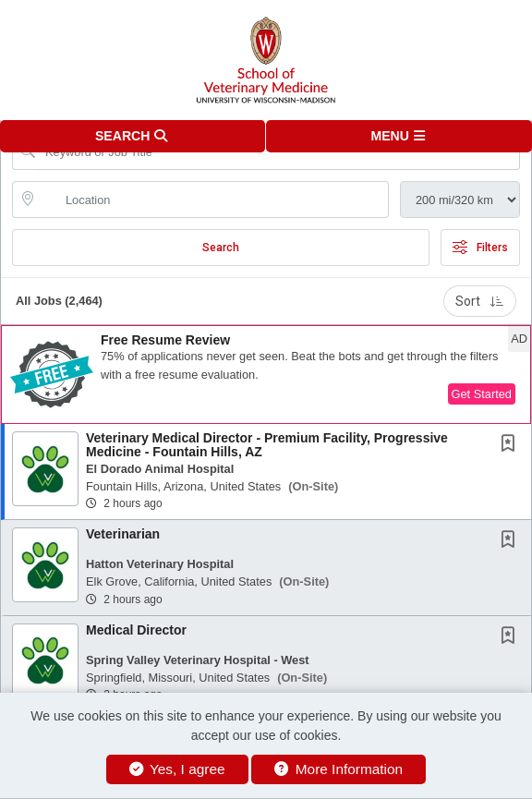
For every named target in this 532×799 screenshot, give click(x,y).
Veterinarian (123, 534)
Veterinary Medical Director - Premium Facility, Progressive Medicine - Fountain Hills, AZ (267, 445)
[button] (399, 136)
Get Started (482, 394)
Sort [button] (480, 301)
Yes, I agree (177, 769)
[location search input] (213, 200)
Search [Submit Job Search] (221, 248)
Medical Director (136, 630)
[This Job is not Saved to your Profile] (512, 445)
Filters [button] (480, 248)
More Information (339, 769)
